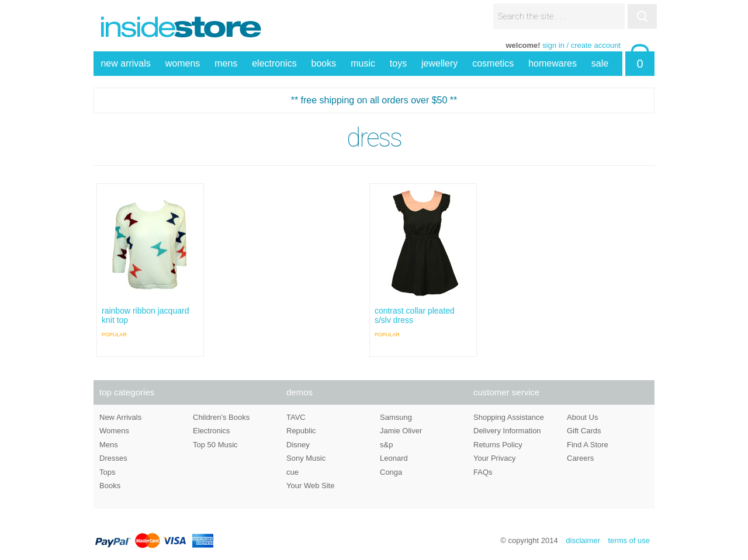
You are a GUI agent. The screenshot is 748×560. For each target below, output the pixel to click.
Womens (114, 431)
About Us (582, 417)
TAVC (296, 417)
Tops (107, 472)
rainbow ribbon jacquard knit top (145, 315)
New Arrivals (120, 417)
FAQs (483, 472)
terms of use (629, 540)
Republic (301, 431)
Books (110, 486)
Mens (109, 445)
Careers (580, 458)
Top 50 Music (215, 445)
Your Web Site (310, 486)
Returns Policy (498, 445)
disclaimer (583, 540)
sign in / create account (581, 45)
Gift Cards (584, 431)
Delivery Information (507, 431)
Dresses (113, 458)
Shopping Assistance (509, 417)
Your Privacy (495, 458)
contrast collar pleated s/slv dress (415, 315)
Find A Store (588, 445)
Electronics (212, 431)
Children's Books (221, 417)
